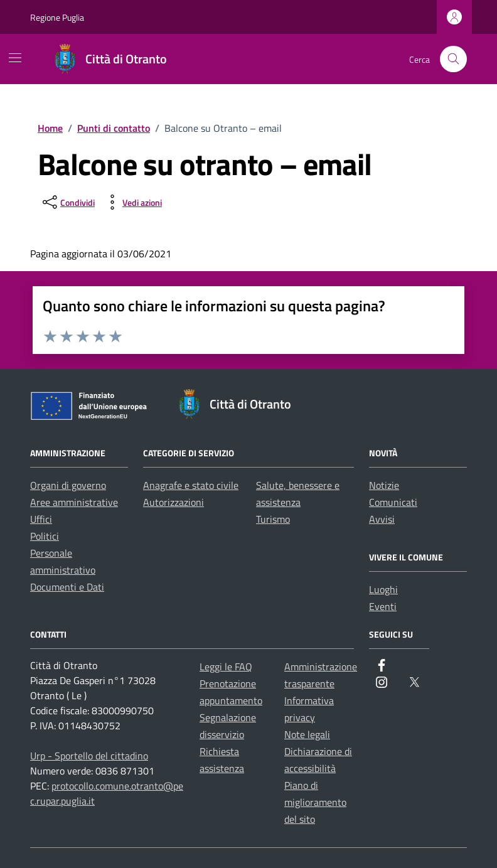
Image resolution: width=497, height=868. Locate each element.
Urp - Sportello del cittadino (89, 756)
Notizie (384, 485)
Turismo (273, 519)
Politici (45, 536)
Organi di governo (68, 485)
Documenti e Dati (67, 587)
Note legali (307, 734)
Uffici (41, 519)
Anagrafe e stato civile (191, 485)
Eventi (383, 606)
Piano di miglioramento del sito (315, 802)
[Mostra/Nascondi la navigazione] (15, 58)
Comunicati (393, 502)
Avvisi (382, 519)
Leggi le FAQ (226, 667)
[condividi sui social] (67, 202)
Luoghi (383, 589)
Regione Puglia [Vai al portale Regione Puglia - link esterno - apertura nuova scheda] (57, 17)
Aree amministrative (74, 502)
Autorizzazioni (174, 502)
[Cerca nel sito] (453, 59)
